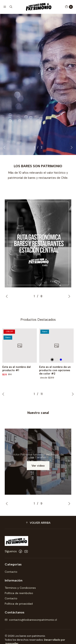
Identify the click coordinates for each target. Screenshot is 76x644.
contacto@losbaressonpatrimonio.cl (31, 620)
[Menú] (5, 7)
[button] (38, 523)
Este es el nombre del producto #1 (17, 380)
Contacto (11, 572)
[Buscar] (11, 7)
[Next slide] (71, 147)
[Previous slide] (5, 147)
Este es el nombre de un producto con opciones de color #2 (55, 382)
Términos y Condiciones (20, 588)
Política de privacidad (19, 604)
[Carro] (69, 7)
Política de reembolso (19, 593)
